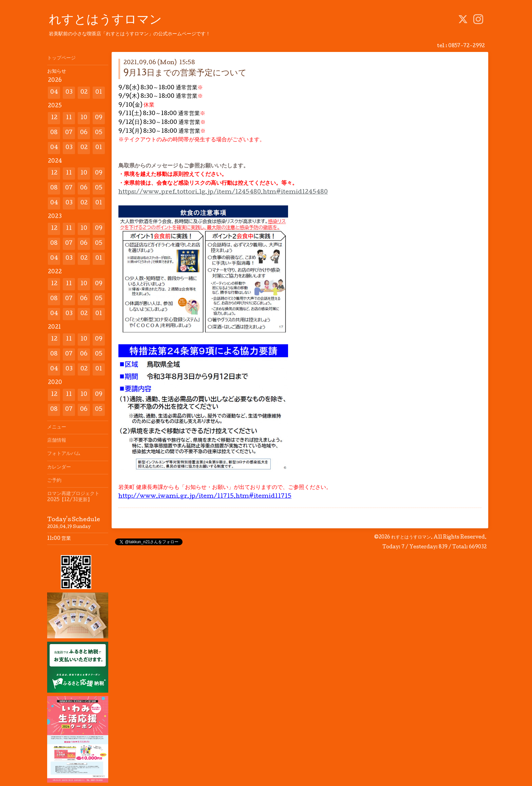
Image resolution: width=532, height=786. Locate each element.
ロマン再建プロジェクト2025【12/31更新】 (73, 497)
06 (84, 133)
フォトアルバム (64, 454)
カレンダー (59, 468)
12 (54, 118)
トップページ (61, 58)
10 (84, 118)
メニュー (57, 427)
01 (99, 93)
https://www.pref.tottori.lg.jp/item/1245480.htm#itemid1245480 (223, 192)
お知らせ (57, 72)
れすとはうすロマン (105, 21)
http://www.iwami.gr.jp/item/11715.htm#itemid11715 (205, 497)
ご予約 (54, 481)
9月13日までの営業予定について (185, 74)
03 (69, 93)
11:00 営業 (59, 539)
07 (69, 133)
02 (84, 93)
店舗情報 (57, 441)
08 (54, 133)
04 (54, 93)
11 (69, 118)
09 (99, 118)
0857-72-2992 (467, 46)
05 (99, 133)
